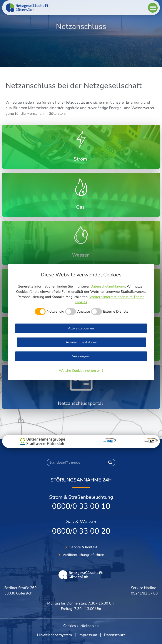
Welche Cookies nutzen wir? (81, 371)
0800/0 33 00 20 (81, 531)
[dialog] (81, 322)
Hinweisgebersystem (54, 635)
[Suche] (110, 462)
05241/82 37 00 (144, 593)
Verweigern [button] (81, 356)
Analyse (84, 312)
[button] (153, 11)
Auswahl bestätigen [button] (81, 342)
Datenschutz (114, 635)
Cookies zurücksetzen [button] (81, 626)
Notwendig (55, 312)
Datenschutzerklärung (108, 286)
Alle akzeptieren (81, 328)
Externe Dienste (116, 312)
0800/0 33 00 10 (81, 506)
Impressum (88, 635)
